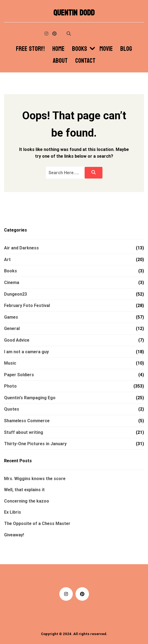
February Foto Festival (27, 306)
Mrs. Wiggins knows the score (35, 479)
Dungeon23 (16, 294)
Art (7, 260)
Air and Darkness (21, 248)
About (60, 61)
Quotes (12, 409)
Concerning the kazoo (27, 501)
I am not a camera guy (26, 352)
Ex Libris (13, 512)
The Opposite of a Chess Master (37, 524)
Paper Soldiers (19, 375)
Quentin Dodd (74, 13)
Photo (10, 386)
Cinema (12, 283)
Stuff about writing (24, 432)
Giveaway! (14, 535)
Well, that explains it (24, 490)
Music (10, 363)
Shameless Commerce (27, 421)
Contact (85, 61)
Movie (106, 49)
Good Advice (17, 340)
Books (80, 49)
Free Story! (30, 49)
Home (58, 49)
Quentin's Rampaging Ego (30, 398)
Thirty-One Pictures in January (35, 444)
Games (11, 317)
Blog (126, 49)
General (12, 328)
